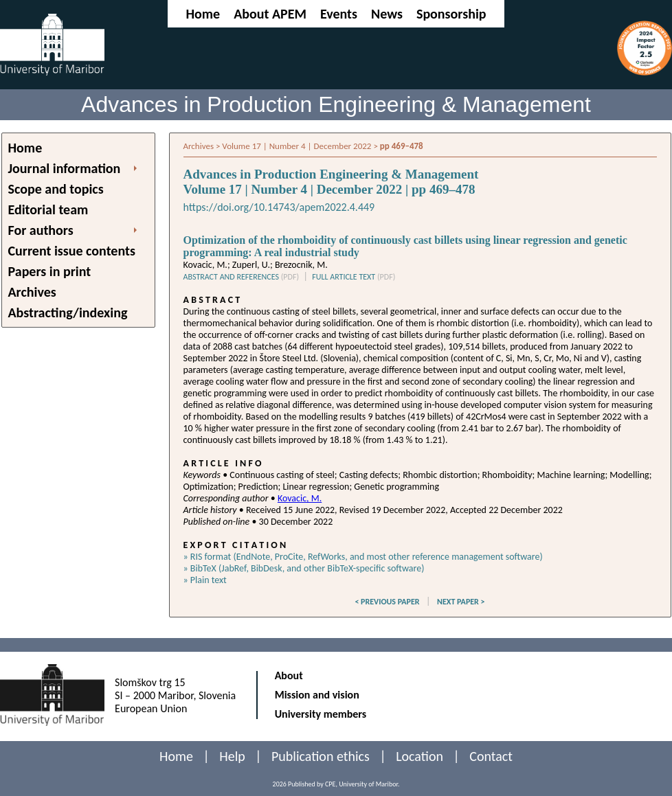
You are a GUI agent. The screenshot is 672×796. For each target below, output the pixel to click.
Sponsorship (451, 14)
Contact (491, 756)
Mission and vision (317, 695)
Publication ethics (321, 756)
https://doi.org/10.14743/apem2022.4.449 (279, 207)
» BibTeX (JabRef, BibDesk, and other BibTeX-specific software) (304, 568)
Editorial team (48, 209)
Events (339, 14)
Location (419, 756)
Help (232, 756)
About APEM (270, 14)
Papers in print (50, 271)
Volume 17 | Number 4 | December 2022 (296, 146)
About (289, 675)
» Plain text (205, 580)
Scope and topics (56, 189)
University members (321, 714)
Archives (32, 292)
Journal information (65, 168)
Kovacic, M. (300, 498)
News (387, 14)
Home (203, 14)
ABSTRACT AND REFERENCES (242, 277)
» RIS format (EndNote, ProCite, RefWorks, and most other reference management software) (363, 557)
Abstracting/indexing (68, 312)
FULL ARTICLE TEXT (354, 277)
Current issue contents (72, 251)
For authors (41, 230)
